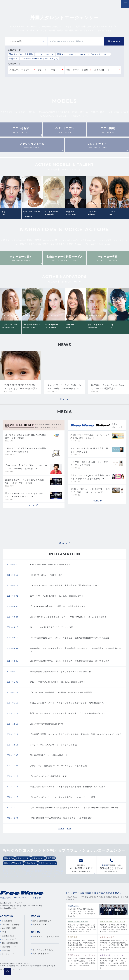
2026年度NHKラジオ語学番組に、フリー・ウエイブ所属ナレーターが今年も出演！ (68, 617)
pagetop (7, 972)
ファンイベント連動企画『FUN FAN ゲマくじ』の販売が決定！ (59, 766)
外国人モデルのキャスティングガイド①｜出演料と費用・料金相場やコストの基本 (68, 787)
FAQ (4, 932)
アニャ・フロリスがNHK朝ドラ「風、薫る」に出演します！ (58, 682)
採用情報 (6, 951)
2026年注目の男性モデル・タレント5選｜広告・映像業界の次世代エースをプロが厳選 (70, 661)
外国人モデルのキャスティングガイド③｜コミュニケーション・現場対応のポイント (69, 703)
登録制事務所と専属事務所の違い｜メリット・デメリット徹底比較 (61, 672)
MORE (64, 399)
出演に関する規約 (41, 954)
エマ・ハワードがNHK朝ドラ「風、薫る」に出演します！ (57, 596)
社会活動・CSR (9, 947)
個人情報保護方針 (10, 943)
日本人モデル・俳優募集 (21, 54)
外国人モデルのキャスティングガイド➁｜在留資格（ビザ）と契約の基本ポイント (68, 713)
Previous (22, 167)
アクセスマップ (9, 939)
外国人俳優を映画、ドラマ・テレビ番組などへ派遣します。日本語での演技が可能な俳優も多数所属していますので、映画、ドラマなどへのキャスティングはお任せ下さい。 (82, 943)
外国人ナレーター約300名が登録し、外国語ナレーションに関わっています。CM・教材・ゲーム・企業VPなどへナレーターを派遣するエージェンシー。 (82, 926)
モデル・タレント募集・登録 (46, 937)
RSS (69, 829)
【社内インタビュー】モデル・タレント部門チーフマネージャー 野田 (63, 797)
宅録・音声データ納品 (77, 70)
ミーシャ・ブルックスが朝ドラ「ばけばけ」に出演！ (54, 745)
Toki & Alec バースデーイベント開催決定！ (50, 565)
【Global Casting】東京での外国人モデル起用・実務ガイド (58, 606)
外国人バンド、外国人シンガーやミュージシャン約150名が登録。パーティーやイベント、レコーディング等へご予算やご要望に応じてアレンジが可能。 (82, 960)
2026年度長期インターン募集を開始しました (51, 755)
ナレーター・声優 (47, 70)
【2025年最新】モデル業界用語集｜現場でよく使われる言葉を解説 (61, 818)
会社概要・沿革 (9, 928)
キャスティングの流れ (43, 950)
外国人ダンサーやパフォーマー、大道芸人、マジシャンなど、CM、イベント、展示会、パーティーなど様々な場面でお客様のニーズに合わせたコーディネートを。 (114, 961)
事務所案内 (7, 921)
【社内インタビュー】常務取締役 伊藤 (48, 776)
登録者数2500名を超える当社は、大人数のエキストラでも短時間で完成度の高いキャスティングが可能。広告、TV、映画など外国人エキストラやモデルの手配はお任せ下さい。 (114, 943)
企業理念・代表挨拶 (11, 925)
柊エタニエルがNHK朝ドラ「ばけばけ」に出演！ (53, 627)
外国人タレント (102, 70)
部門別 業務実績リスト (43, 921)
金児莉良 (13, 59)
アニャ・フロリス (45, 54)
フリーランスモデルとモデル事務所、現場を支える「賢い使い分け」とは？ (65, 585)
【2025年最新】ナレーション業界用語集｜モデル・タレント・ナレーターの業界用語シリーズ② (74, 808)
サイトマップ (8, 954)
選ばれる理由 (8, 936)
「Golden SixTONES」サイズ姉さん (40, 59)
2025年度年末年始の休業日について (47, 724)
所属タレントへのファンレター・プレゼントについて (83, 54)
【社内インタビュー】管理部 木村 (46, 575)
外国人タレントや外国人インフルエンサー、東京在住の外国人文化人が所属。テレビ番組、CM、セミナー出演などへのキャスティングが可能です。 (114, 926)
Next (107, 167)
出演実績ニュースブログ (44, 925)
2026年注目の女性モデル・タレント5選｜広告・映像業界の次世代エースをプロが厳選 (70, 638)
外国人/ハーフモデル (20, 70)
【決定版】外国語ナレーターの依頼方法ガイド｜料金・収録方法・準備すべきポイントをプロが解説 (76, 734)
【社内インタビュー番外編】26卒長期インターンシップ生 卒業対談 (61, 692)
